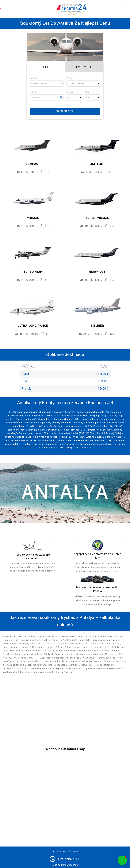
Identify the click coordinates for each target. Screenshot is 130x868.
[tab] (46, 67)
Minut (88, 92)
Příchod (70, 78)
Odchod (33, 78)
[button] (122, 860)
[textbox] (47, 83)
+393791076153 (68, 859)
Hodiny (70, 92)
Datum (33, 92)
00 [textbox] (87, 98)
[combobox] (47, 83)
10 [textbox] (69, 98)
